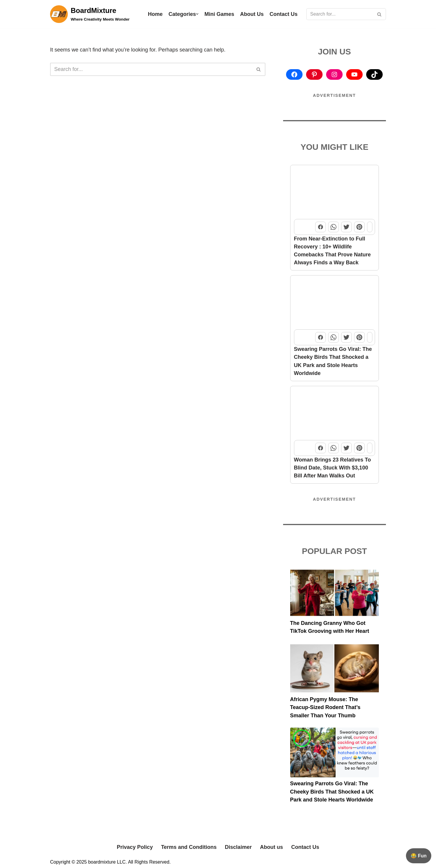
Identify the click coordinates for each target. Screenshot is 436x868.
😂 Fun (419, 856)
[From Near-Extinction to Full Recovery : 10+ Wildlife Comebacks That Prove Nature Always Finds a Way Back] (335, 192)
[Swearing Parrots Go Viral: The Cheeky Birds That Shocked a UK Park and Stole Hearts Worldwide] (335, 303)
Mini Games (219, 14)
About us (271, 846)
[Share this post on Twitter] (346, 227)
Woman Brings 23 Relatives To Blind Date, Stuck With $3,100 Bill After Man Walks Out (332, 467)
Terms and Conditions (189, 846)
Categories (182, 14)
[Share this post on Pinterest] (359, 227)
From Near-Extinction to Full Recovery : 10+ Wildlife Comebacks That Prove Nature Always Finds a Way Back (332, 250)
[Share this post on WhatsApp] (333, 227)
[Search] (340, 14)
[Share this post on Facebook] (321, 227)
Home (155, 14)
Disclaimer (238, 846)
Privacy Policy (135, 846)
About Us (252, 14)
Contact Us (284, 14)
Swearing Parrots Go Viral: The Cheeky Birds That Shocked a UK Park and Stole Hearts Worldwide (333, 361)
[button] (197, 14)
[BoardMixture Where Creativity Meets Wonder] (90, 14)
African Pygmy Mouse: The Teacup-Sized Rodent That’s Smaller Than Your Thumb (325, 707)
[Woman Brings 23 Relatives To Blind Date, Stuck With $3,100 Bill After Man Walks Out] (335, 413)
